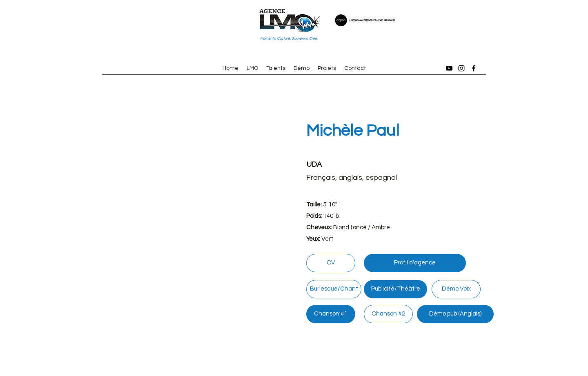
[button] (188, 201)
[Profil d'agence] (415, 263)
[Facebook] (474, 68)
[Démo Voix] (456, 289)
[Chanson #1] (331, 314)
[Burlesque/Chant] (334, 289)
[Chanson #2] (388, 314)
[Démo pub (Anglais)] (455, 314)
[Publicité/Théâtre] (395, 289)
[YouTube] (449, 68)
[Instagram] (461, 68)
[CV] (331, 263)
